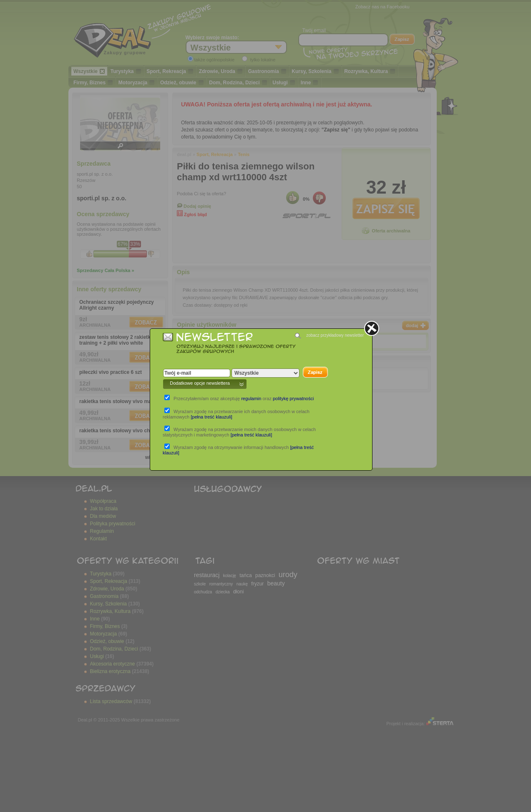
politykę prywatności (293, 398)
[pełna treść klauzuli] (211, 417)
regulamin (251, 398)
